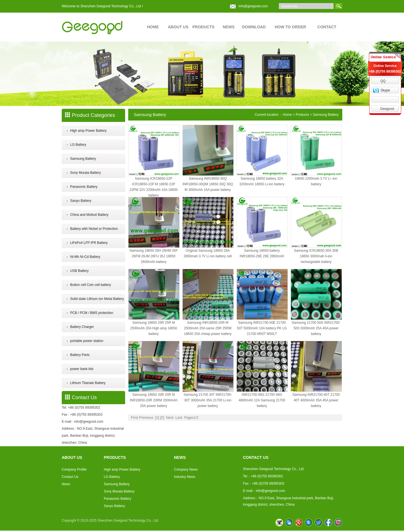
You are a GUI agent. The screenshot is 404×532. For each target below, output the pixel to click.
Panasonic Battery (84, 187)
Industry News (185, 477)
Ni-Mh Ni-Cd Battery (85, 257)
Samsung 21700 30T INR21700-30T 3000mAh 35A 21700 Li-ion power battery (208, 400)
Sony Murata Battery (85, 173)
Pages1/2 (191, 418)
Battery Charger (82, 327)
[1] (157, 417)
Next (170, 417)
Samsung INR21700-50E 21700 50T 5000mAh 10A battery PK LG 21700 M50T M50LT (262, 328)
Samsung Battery (83, 159)
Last (179, 417)
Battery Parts (80, 355)
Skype (385, 90)
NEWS (229, 27)
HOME (153, 27)
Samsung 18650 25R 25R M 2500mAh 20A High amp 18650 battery (154, 328)
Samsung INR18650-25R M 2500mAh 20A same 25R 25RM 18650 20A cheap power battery (208, 328)
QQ (383, 81)
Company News (186, 469)
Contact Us (70, 477)
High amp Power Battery (88, 131)
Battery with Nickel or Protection (94, 229)
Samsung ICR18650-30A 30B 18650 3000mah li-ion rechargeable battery (316, 256)
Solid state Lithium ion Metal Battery (97, 299)
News (66, 484)
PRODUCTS (204, 27)
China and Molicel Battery (89, 215)
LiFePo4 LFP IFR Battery (89, 243)
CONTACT (327, 27)
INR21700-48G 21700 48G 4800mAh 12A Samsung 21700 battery (262, 400)
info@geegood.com (253, 6)
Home (287, 115)
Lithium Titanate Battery (88, 383)
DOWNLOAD (254, 27)
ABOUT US (178, 27)
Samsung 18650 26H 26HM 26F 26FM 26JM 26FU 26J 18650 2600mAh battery (153, 256)
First (135, 417)
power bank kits (82, 369)
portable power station (87, 341)
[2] (162, 417)
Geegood (387, 109)
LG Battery (78, 145)
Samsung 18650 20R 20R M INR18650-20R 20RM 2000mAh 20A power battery (153, 400)
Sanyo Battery (81, 201)
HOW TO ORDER (290, 27)
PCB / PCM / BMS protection (92, 313)
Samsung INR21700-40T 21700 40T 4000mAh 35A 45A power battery (316, 400)
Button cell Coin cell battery (90, 285)
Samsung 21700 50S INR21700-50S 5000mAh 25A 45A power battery (316, 328)
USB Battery (79, 271)
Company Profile (74, 469)
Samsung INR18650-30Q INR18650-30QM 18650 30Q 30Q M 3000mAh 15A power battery (208, 184)
